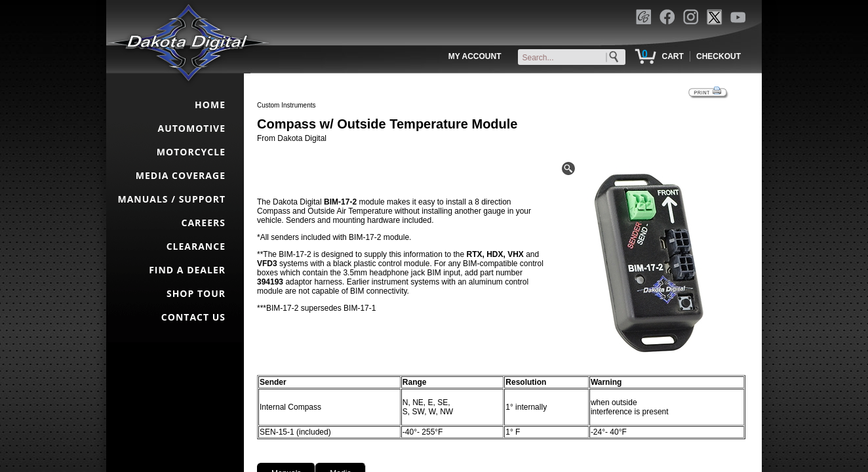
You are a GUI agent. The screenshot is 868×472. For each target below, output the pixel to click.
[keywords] (574, 58)
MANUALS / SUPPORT (171, 199)
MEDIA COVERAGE (181, 175)
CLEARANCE (196, 246)
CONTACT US (193, 317)
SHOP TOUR (196, 293)
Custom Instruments (286, 105)
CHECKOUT (719, 56)
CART (672, 56)
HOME (210, 105)
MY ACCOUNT (475, 56)
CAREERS (204, 223)
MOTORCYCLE (191, 152)
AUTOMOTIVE (191, 128)
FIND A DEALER (187, 270)
